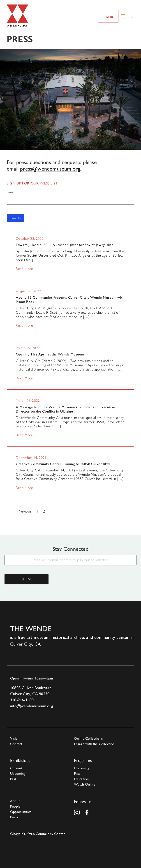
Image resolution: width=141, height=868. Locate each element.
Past (13, 779)
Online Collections (88, 738)
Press (14, 817)
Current (16, 768)
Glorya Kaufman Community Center (37, 834)
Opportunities (21, 812)
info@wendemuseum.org (32, 706)
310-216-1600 (22, 700)
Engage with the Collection (94, 744)
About (15, 801)
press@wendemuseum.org (50, 169)
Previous (25, 511)
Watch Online (85, 784)
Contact (16, 744)
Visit (14, 738)
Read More (24, 269)
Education (81, 779)
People (15, 806)
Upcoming (18, 774)
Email (10, 192)
